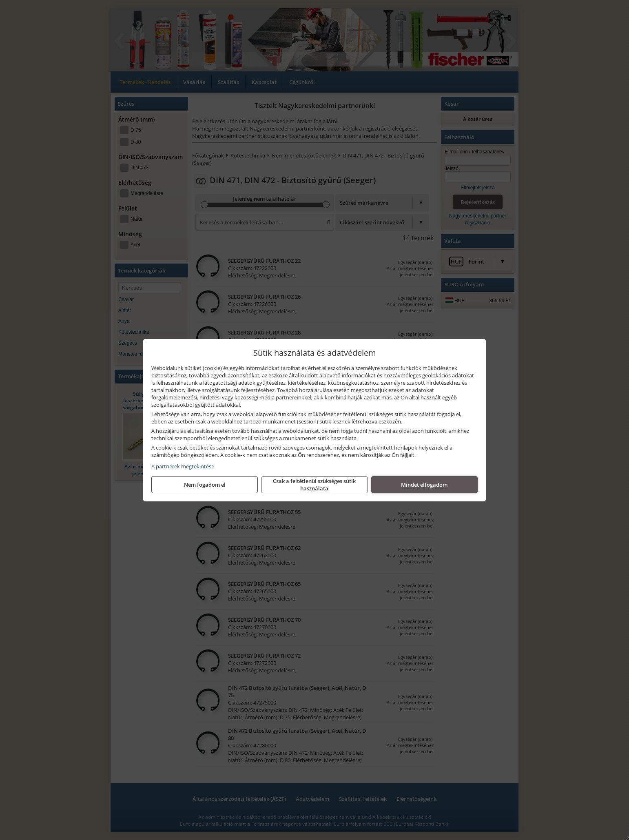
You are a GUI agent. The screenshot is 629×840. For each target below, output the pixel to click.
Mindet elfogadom (424, 485)
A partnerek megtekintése (183, 466)
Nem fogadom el (205, 485)
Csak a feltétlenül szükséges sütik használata (314, 485)
